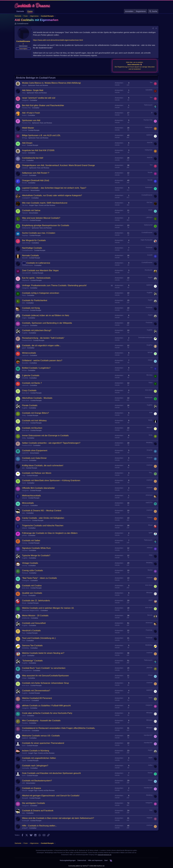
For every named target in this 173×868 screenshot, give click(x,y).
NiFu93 (150, 353)
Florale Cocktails (30, 405)
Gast (151, 810)
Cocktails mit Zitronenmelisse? (36, 691)
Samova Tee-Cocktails (32, 646)
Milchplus (149, 593)
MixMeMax (26, 648)
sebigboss (25, 100)
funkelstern (26, 190)
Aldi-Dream (27, 143)
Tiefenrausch (148, 105)
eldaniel (25, 498)
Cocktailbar (34, 100)
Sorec (151, 698)
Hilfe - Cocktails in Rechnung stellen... (39, 826)
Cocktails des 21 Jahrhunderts (36, 601)
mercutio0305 (26, 273)
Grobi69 (150, 255)
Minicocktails (28, 503)
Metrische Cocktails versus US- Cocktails (41, 736)
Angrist (150, 277)
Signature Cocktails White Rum (36, 548)
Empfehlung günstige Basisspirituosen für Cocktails (46, 225)
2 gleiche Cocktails (31, 375)
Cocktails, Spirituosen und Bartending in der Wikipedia (47, 323)
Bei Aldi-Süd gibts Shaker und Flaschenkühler (43, 105)
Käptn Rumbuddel (147, 240)
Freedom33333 (27, 340)
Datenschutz (82, 860)
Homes (150, 773)
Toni (151, 82)
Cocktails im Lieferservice (38, 263)
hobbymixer (149, 127)
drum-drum (26, 393)
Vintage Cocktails (30, 563)
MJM (151, 413)
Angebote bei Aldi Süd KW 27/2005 (38, 150)
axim (24, 160)
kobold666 (149, 90)
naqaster (150, 818)
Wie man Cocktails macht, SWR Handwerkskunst (45, 203)
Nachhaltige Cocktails (32, 248)
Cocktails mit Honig (31, 308)
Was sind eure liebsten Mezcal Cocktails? (41, 218)
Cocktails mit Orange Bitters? (35, 413)
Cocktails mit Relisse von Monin (37, 473)
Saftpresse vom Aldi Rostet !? (36, 173)
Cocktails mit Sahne (31, 210)
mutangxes (26, 506)
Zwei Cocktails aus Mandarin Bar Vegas (40, 270)
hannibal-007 (148, 735)
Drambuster (149, 270)
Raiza (24, 295)
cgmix (151, 533)
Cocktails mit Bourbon (32, 428)
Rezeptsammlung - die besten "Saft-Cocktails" (43, 338)
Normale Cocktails (30, 255)
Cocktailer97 (26, 198)
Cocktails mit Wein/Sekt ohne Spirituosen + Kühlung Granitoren (51, 480)
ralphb (24, 761)
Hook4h (25, 753)
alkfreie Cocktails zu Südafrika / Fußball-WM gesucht (46, 706)
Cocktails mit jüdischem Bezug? (37, 330)
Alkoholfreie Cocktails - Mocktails (37, 398)
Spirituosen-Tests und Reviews (38, 85)
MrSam (24, 370)
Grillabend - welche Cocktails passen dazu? (42, 360)
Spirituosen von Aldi (31, 120)
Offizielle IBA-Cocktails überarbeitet (38, 488)
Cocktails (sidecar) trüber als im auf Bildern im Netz (46, 315)
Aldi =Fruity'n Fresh (31, 113)
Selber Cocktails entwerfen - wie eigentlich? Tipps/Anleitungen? (51, 443)
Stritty (24, 415)
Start (106, 860)
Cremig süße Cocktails (32, 570)
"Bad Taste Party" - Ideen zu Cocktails (39, 578)
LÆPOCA (25, 220)
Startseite (20, 11)
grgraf (24, 348)
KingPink (150, 345)
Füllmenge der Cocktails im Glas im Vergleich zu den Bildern (50, 533)
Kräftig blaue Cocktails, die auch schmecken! (43, 465)
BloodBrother (26, 731)
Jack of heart (26, 243)
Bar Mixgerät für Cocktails (34, 240)
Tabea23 (25, 213)
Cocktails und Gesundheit (34, 623)
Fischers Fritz (26, 108)
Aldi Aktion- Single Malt (33, 90)
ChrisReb (25, 378)
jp (152, 112)
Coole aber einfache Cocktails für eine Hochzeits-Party (47, 713)
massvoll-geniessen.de (105, 855)
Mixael (150, 525)
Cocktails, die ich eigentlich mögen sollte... (41, 346)
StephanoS (26, 280)
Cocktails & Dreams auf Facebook (38, 811)
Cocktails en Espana (31, 788)
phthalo (24, 535)
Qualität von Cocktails (32, 593)
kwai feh (150, 143)
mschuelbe (26, 768)
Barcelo (150, 615)
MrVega (25, 138)
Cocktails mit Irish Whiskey (34, 421)
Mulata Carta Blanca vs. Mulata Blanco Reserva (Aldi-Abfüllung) (51, 83)
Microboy (149, 375)
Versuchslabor (35, 190)
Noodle (150, 172)
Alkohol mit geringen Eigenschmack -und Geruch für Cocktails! (51, 796)
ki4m (24, 303)
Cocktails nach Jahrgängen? (35, 766)
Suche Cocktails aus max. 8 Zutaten (39, 233)
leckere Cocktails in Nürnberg (36, 751)
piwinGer (150, 668)
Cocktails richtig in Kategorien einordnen (41, 293)
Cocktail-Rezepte (34, 130)
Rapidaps (25, 235)
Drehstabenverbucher (145, 338)
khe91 (150, 210)
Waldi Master (28, 128)
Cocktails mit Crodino (32, 586)
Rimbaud (25, 573)
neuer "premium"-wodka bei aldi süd (39, 98)
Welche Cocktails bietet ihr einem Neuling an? (43, 653)
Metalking (149, 443)
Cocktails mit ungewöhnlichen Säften (39, 758)
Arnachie (150, 450)
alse (23, 468)
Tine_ (151, 473)
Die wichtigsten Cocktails (34, 803)
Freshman (149, 248)
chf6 (23, 783)
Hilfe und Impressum (95, 860)
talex (24, 513)
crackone (25, 168)
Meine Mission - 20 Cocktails (35, 616)
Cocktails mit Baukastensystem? (37, 781)
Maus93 (25, 791)
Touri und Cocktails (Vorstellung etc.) (39, 638)
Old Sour (25, 205)
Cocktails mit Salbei (31, 541)
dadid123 (149, 135)
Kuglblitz (150, 293)
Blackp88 (25, 798)
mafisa (150, 765)
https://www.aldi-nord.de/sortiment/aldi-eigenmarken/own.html (58, 40)
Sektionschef (26, 228)
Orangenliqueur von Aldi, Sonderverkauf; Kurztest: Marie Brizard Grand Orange (58, 165)
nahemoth (25, 355)
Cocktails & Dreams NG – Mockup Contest (42, 511)
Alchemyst (25, 310)
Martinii (150, 570)
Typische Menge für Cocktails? (36, 556)
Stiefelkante (149, 398)
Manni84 (25, 258)
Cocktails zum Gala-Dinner (34, 458)
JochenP (25, 175)
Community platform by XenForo (86, 866)
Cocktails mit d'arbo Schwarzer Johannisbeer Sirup (45, 683)
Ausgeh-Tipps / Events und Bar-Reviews (42, 205)
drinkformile (26, 618)
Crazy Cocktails (29, 390)
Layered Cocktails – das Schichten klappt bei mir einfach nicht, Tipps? (54, 188)
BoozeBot (25, 363)
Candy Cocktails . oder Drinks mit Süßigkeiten (43, 518)
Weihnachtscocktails (31, 496)
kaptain (24, 85)
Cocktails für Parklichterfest (35, 300)
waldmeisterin (26, 520)
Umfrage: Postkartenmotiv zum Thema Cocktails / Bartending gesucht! (54, 285)
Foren (30, 11)
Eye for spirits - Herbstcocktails (36, 278)
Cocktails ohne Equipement (35, 451)
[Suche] (153, 11)
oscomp (25, 566)
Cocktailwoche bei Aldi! (33, 158)
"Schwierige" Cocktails (32, 661)
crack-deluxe (26, 701)
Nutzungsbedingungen (68, 860)
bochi (24, 746)
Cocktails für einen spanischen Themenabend (43, 743)
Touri (24, 633)
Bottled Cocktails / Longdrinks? (36, 368)
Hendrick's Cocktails (31, 631)
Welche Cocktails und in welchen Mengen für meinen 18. (48, 608)
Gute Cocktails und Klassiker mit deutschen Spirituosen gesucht (51, 773)
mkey (24, 93)
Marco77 (150, 428)
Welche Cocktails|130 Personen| (37, 698)
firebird (24, 115)
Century (150, 518)
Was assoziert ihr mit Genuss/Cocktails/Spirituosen (45, 676)
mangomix (25, 288)
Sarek (24, 483)
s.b (151, 367)
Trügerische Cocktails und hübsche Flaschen (43, 526)
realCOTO (25, 453)
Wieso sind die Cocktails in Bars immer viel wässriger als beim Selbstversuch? (58, 818)
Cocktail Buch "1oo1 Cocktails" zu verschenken (44, 668)
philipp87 (25, 828)
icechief (25, 130)
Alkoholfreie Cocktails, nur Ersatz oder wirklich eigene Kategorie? (52, 195)
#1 (156, 28)
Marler (150, 420)
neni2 (24, 716)
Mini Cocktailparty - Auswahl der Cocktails (41, 721)
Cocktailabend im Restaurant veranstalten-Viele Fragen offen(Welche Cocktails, (59, 728)
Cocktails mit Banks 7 (32, 383)
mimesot (25, 550)
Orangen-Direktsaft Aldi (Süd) (36, 180)
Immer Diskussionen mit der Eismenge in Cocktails (45, 436)
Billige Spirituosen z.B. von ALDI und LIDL (41, 135)
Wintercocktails (29, 353)
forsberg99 (26, 821)
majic (24, 476)
